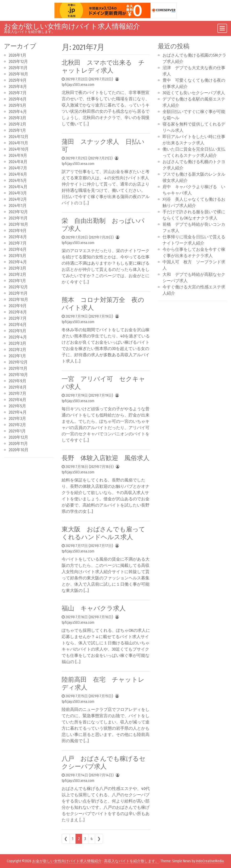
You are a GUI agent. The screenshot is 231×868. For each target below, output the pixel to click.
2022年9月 (18, 306)
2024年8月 (18, 162)
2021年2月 (17, 425)
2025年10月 (18, 74)
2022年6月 (18, 325)
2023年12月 (18, 212)
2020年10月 (19, 450)
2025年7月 (18, 93)
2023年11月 (18, 218)
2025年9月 (18, 80)
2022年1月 (17, 356)
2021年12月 (18, 362)
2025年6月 (18, 99)
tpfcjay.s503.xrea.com (78, 85)
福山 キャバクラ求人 (94, 608)
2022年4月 (18, 337)
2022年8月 (18, 312)
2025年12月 (18, 61)
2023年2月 (18, 274)
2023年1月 (17, 281)
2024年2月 (18, 199)
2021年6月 (18, 400)
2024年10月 (19, 149)
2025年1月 (17, 130)
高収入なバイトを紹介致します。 (131, 861)
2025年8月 (18, 87)
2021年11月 (18, 368)
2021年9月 (18, 381)
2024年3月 (18, 193)
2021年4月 (18, 412)
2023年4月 (18, 262)
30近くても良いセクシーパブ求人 (194, 93)
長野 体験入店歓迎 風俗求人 (106, 458)
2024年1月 (18, 206)
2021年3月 (17, 418)
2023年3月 (18, 268)
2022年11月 (18, 293)
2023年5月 (18, 256)
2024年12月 (19, 137)
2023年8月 (18, 237)
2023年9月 (18, 231)
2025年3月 (18, 118)
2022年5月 (18, 331)
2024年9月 (18, 155)
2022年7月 (18, 318)
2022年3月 (18, 343)
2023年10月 (18, 224)
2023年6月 (18, 249)
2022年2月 (18, 350)
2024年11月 (18, 143)
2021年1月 (17, 431)
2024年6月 (18, 174)
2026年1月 (18, 55)
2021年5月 (17, 406)
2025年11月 (18, 68)
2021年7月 (18, 393)
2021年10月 (18, 375)
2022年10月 (18, 299)
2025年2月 (18, 124)
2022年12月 (18, 287)
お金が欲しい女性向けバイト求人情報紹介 (72, 26)
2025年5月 (18, 105)
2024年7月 (18, 168)
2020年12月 (18, 437)
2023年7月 (18, 243)
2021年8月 (18, 387)
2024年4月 (18, 187)
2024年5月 (18, 180)
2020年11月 (18, 444)
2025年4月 (18, 112)
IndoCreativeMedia (210, 861)
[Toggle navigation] (222, 28)
